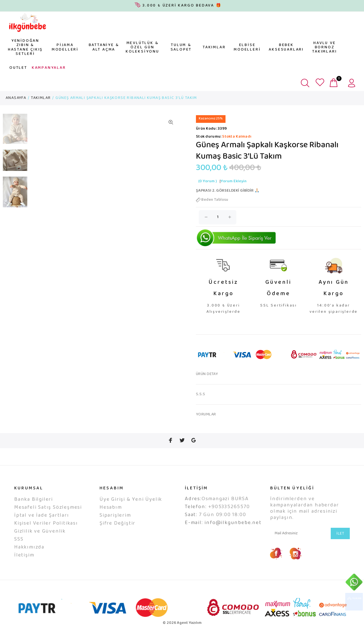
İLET (340, 534)
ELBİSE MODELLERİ (247, 47)
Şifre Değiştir (117, 524)
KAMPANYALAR (49, 68)
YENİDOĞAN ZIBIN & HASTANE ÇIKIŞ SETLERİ (25, 47)
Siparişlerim (115, 516)
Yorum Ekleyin (234, 181)
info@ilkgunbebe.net (233, 523)
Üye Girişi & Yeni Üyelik (131, 500)
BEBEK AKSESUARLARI (286, 47)
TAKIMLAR (214, 47)
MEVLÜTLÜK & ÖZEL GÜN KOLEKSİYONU (142, 48)
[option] (15, 132)
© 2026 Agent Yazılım (182, 623)
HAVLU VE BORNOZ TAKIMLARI (324, 48)
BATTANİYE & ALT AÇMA (104, 47)
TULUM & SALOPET (181, 47)
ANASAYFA (16, 98)
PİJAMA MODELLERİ (65, 47)
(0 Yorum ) (207, 181)
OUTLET (18, 68)
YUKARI (354, 602)
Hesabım (111, 508)
